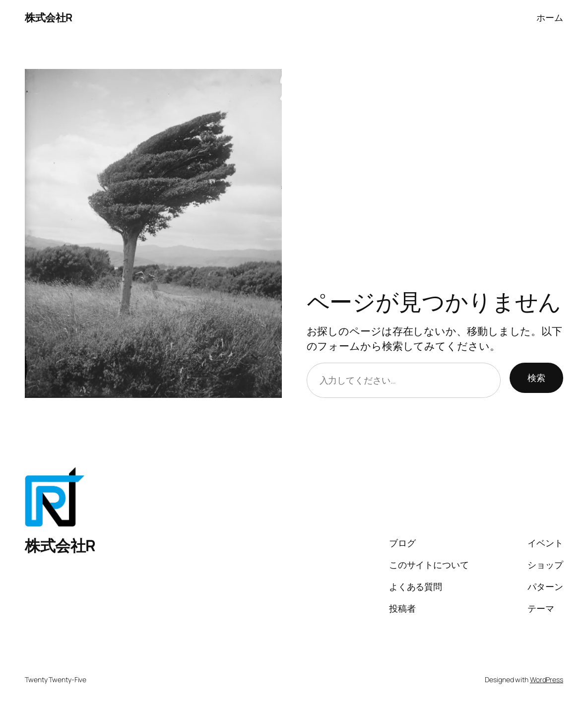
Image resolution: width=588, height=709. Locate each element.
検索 (536, 378)
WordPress (547, 679)
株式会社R (49, 17)
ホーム (550, 17)
